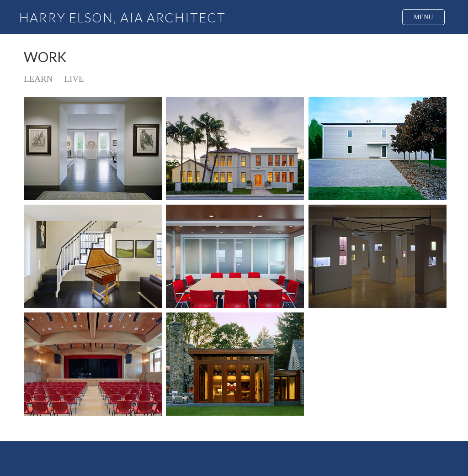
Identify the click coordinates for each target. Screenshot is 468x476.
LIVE (74, 79)
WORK (45, 57)
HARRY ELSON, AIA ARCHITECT (122, 17)
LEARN (38, 79)
